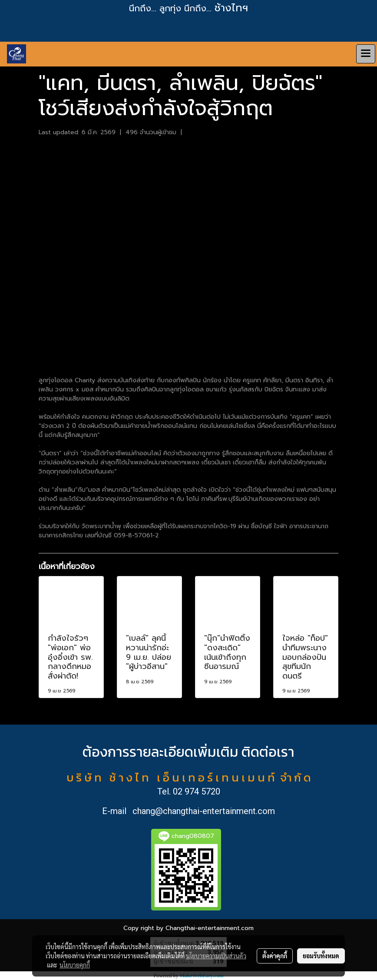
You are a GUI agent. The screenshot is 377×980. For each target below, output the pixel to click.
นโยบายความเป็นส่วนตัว (216, 956)
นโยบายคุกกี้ (75, 965)
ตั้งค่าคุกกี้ (275, 956)
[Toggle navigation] (366, 54)
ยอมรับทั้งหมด (321, 956)
